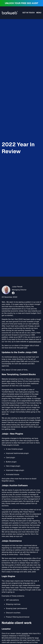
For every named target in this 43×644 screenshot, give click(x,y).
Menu (39, 13)
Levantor (25, 633)
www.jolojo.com (35, 342)
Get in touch (29, 13)
